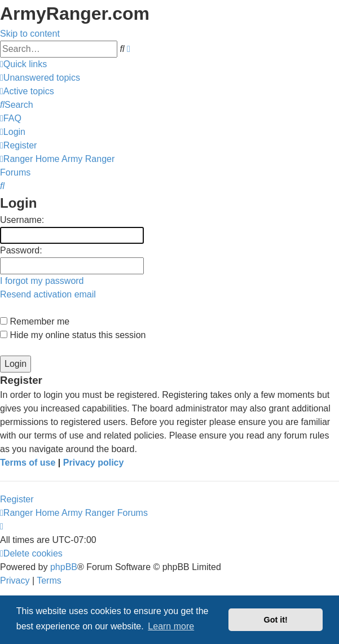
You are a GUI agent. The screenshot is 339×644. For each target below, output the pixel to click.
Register (17, 499)
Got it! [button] (276, 620)
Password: (21, 250)
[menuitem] (40, 78)
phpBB (64, 567)
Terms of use (28, 463)
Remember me (35, 321)
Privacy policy (94, 463)
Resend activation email (48, 294)
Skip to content (30, 34)
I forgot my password (42, 281)
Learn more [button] (171, 626)
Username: (22, 220)
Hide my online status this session (73, 335)
